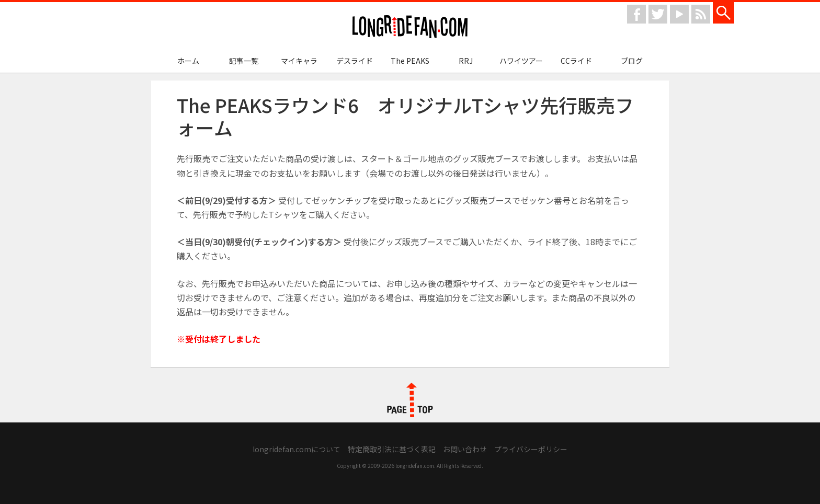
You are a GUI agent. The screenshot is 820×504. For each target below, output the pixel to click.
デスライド (355, 61)
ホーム (188, 61)
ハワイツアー (521, 61)
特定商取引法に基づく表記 (392, 449)
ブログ (632, 61)
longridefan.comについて (297, 449)
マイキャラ (299, 61)
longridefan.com (410, 27)
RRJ (466, 61)
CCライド (576, 61)
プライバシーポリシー (531, 449)
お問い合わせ (465, 449)
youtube (679, 14)
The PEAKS (410, 61)
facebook (636, 14)
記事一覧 (244, 61)
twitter (658, 14)
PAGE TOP (410, 400)
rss (701, 14)
